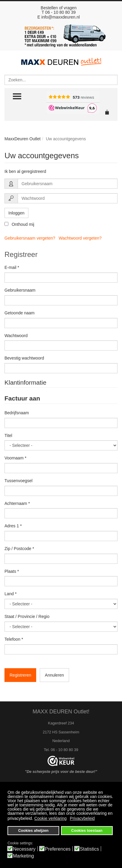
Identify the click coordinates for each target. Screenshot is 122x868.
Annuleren (54, 675)
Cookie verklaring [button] (51, 818)
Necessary (24, 849)
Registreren (20, 675)
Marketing (23, 856)
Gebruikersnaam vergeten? (30, 238)
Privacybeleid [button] (82, 818)
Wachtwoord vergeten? (80, 238)
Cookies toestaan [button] (87, 831)
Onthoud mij (19, 224)
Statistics (89, 849)
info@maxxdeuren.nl (61, 17)
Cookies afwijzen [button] (33, 831)
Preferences (58, 849)
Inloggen (16, 213)
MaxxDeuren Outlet (23, 139)
